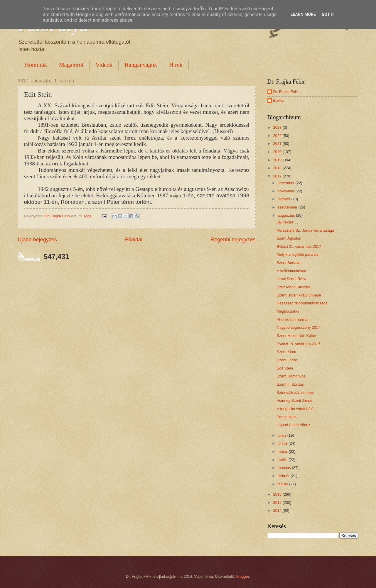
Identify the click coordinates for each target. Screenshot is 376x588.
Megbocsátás (288, 311)
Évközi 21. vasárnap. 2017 (299, 246)
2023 (278, 127)
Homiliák (36, 65)
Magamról (71, 65)
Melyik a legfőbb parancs (298, 254)
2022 (278, 136)
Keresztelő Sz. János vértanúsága (305, 230)
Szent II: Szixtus (290, 384)
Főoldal (134, 240)
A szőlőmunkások (291, 271)
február (284, 476)
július (283, 435)
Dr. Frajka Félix (286, 92)
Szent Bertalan (289, 263)
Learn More (303, 14)
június (283, 443)
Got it (328, 14)
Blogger (243, 576)
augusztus (287, 215)
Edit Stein (285, 368)
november (287, 191)
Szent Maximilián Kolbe (296, 336)
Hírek (176, 65)
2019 (278, 160)
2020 (278, 152)
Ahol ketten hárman (293, 320)
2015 (278, 503)
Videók (104, 65)
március (285, 468)
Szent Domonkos (291, 376)
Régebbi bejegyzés (233, 240)
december (287, 183)
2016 (278, 494)
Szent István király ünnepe (299, 295)
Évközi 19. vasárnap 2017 (299, 344)
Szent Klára (287, 352)
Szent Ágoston (289, 238)
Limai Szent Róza (292, 279)
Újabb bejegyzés (37, 240)
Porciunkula (287, 417)
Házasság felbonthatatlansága (302, 303)
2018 (278, 168)
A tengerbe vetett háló (295, 409)
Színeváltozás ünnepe (295, 393)
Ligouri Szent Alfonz (294, 425)
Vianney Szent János (295, 400)
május (283, 451)
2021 (278, 144)
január (283, 484)
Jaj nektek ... (287, 222)
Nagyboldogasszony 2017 (299, 327)
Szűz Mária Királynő (294, 287)
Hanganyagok (141, 65)
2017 (278, 176)
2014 (278, 510)
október (285, 199)
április (283, 460)
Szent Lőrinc (287, 360)
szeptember (288, 207)
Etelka (279, 100)
